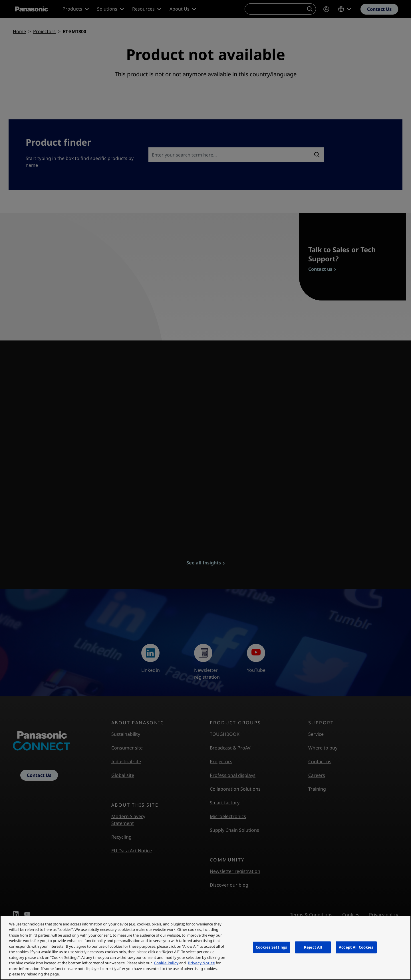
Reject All (313, 947)
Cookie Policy (166, 963)
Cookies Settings (271, 947)
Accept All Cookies (356, 947)
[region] (205, 948)
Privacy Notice (202, 963)
